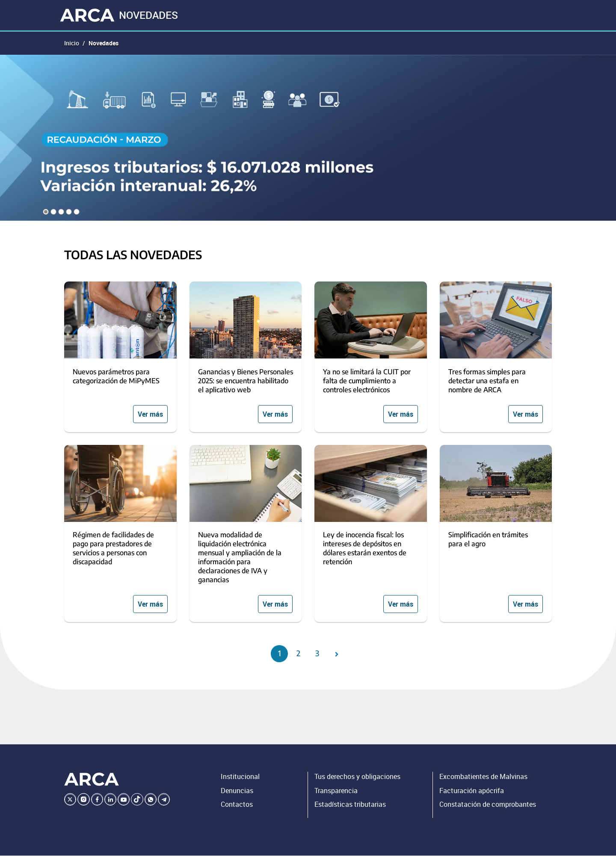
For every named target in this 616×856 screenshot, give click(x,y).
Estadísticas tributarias (350, 805)
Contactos (237, 805)
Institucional (240, 777)
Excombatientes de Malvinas (483, 777)
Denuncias (237, 791)
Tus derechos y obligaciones (357, 777)
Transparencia (336, 791)
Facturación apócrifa (472, 791)
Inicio (72, 43)
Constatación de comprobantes (488, 805)
